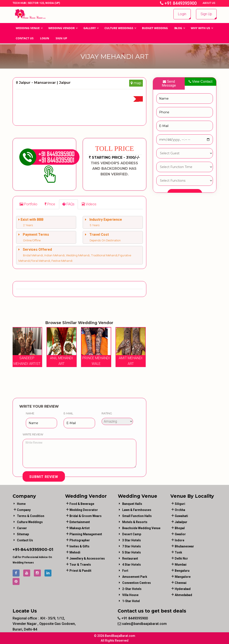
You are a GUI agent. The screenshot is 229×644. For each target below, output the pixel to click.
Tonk (178, 552)
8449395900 (34, 550)
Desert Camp (132, 534)
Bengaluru (182, 571)
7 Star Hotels (132, 546)
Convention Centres (137, 583)
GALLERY (90, 28)
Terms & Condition (31, 516)
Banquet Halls (132, 504)
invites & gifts (79, 546)
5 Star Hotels (132, 552)
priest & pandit (80, 571)
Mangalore (183, 577)
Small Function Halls (137, 516)
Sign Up (206, 14)
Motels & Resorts (135, 522)
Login (182, 14)
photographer (80, 540)
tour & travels (80, 565)
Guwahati (181, 516)
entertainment (80, 522)
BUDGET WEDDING (155, 28)
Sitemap (23, 534)
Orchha (180, 510)
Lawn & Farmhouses (137, 510)
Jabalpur (181, 522)
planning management (86, 534)
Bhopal (180, 528)
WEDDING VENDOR (62, 28)
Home (21, 504)
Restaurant (130, 558)
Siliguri (180, 504)
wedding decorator (84, 510)
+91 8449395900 (178, 3)
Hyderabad (183, 589)
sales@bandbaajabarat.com (142, 624)
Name (30, 413)
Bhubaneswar (184, 546)
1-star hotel (131, 601)
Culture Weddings (119, 28)
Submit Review (44, 477)
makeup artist (80, 528)
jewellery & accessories (87, 558)
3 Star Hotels (132, 540)
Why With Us (200, 28)
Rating (107, 413)
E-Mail (68, 413)
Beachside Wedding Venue (141, 528)
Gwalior (180, 534)
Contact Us (25, 38)
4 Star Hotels (132, 565)
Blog (178, 28)
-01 (50, 550)
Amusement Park (135, 577)
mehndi (75, 552)
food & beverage (82, 504)
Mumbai (181, 565)
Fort (125, 571)
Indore (180, 540)
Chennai (181, 583)
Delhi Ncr (181, 558)
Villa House (130, 595)
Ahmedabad (183, 595)
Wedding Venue (28, 28)
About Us (209, 3)
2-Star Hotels (132, 589)
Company (24, 510)
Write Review (33, 434)
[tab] (28, 204)
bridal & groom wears (86, 516)
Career (22, 528)
